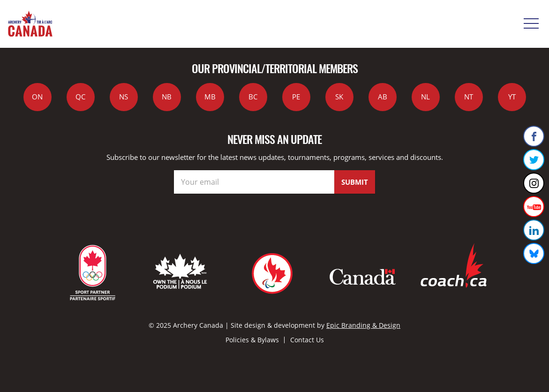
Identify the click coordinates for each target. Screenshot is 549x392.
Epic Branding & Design (363, 325)
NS (124, 97)
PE (296, 97)
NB (167, 97)
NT (469, 97)
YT (512, 97)
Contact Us (307, 340)
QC (80, 97)
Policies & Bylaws (252, 340)
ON (37, 97)
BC (253, 97)
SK (339, 97)
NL (425, 97)
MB (210, 97)
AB (383, 97)
